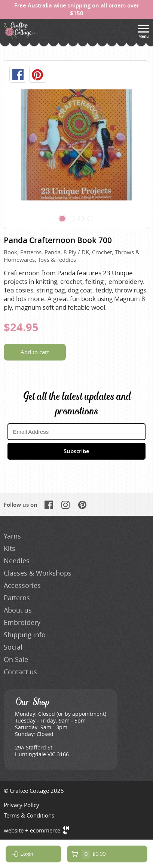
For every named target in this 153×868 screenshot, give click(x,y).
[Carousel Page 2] (72, 219)
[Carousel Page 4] (91, 219)
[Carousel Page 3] (81, 219)
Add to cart (35, 352)
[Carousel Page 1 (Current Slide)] (62, 219)
